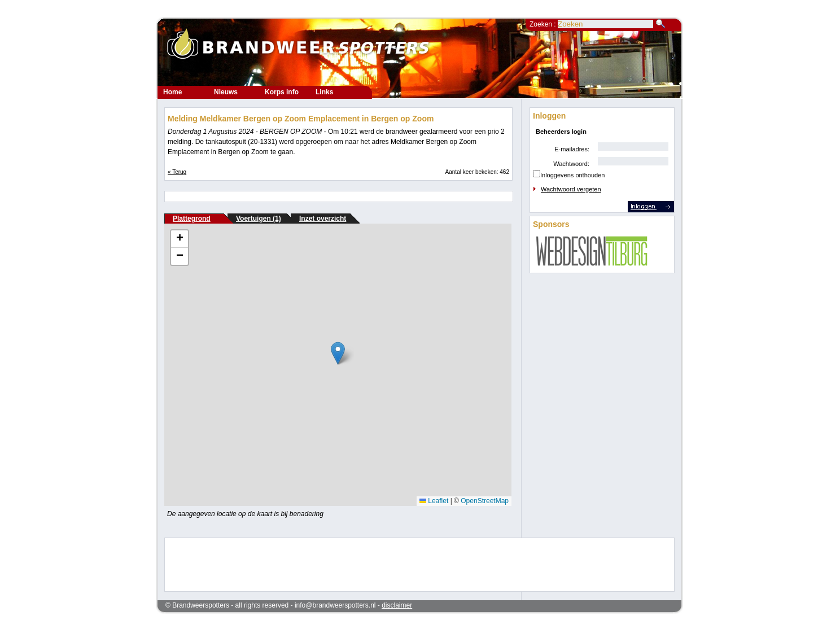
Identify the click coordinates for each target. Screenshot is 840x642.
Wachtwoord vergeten (571, 189)
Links (324, 92)
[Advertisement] (412, 564)
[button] (338, 353)
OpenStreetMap (485, 501)
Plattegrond (192, 219)
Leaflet (434, 501)
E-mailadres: (572, 149)
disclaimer (397, 605)
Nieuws (226, 92)
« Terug (177, 172)
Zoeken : (544, 24)
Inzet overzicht (323, 219)
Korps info (282, 92)
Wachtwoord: (571, 164)
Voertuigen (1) (259, 219)
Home (172, 92)
